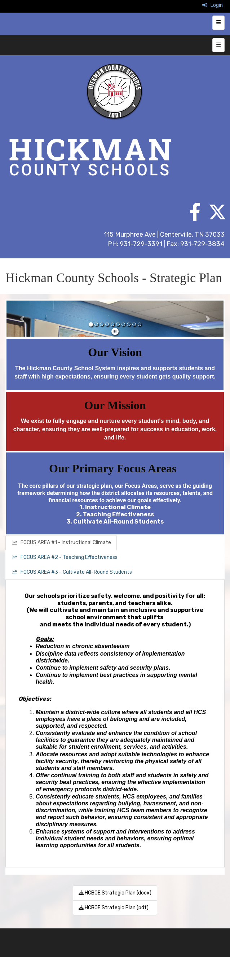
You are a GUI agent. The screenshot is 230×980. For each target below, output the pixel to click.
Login (213, 5)
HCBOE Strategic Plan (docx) (115, 893)
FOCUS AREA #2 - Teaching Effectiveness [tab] (64, 557)
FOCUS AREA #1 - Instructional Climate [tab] (61, 543)
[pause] (115, 332)
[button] (23, 319)
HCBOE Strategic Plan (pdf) (114, 908)
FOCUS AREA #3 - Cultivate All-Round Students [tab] (72, 572)
